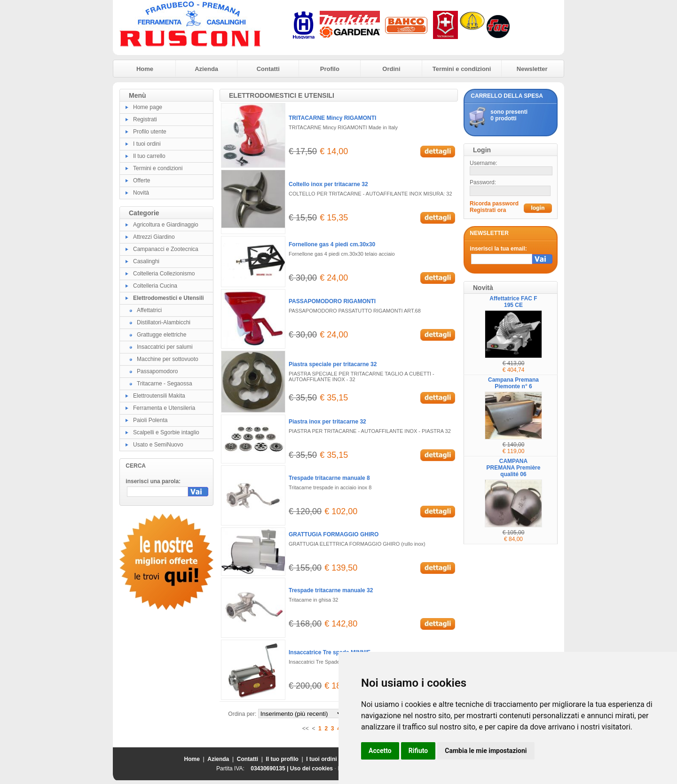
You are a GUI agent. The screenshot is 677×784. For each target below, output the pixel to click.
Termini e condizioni (462, 69)
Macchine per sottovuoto (168, 359)
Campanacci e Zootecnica (166, 249)
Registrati (145, 119)
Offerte (142, 180)
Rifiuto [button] (418, 751)
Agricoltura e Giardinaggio (166, 225)
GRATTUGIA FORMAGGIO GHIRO (334, 534)
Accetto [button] (380, 751)
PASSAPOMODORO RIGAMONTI (332, 301)
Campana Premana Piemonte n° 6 (513, 383)
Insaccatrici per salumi (165, 347)
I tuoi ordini (147, 144)
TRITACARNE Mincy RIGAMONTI (332, 118)
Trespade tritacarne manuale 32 (331, 590)
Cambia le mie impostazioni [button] (486, 751)
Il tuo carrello (149, 156)
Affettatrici (149, 310)
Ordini (391, 69)
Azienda (206, 69)
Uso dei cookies (311, 768)
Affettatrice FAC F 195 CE (513, 302)
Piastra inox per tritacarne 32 (327, 422)
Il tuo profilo (282, 759)
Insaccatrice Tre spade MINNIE (330, 652)
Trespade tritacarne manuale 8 (329, 478)
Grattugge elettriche (161, 335)
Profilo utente (150, 132)
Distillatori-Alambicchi (164, 322)
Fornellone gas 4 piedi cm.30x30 (332, 244)
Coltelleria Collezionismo (164, 274)
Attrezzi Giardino (154, 237)
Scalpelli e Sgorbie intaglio (166, 432)
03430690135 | (270, 768)
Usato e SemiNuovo (158, 445)
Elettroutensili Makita (159, 396)
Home (145, 69)
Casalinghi (146, 261)
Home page (148, 107)
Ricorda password (494, 204)
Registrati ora (488, 210)
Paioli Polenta (150, 420)
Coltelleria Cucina (155, 286)
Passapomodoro (157, 371)
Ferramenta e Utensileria (164, 408)
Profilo (330, 69)
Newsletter (532, 69)
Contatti (268, 69)
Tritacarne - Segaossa (165, 384)
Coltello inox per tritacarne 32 (328, 184)
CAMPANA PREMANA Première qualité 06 (514, 468)
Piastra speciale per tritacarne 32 (333, 364)
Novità (141, 193)
